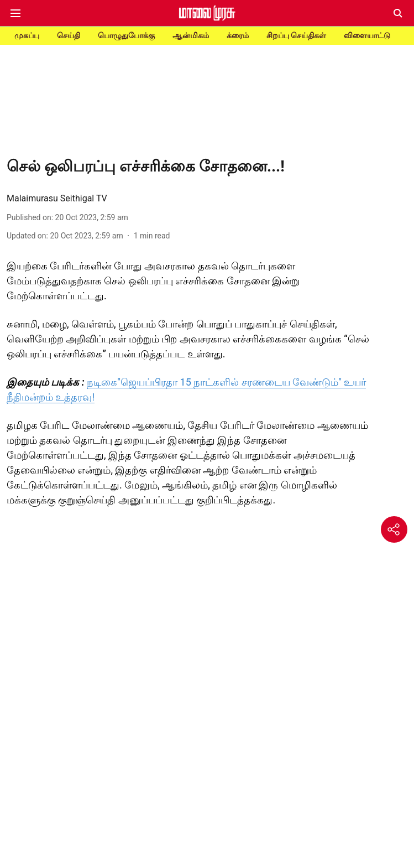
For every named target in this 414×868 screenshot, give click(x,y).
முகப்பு (27, 35)
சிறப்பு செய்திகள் (296, 35)
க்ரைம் (238, 35)
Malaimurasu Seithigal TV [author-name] (57, 198)
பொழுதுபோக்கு (126, 35)
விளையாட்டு (367, 35)
